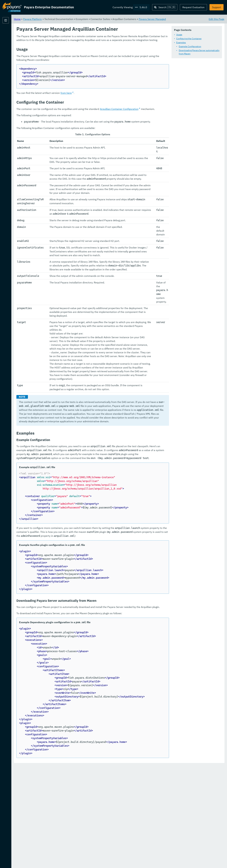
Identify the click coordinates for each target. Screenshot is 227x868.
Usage (179, 35)
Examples (181, 43)
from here (105, 97)
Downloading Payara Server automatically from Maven (199, 52)
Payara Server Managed (192, 19)
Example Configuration (190, 46)
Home (57, 19)
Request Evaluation (193, 7)
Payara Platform (12, 31)
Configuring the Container (189, 39)
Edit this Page (217, 19)
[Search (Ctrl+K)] (165, 7)
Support (217, 7)
